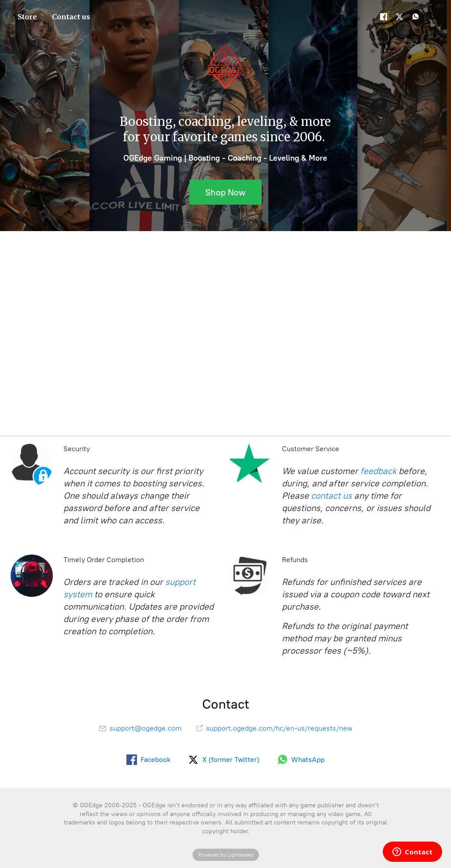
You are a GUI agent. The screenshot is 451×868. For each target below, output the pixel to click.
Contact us (71, 17)
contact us (331, 496)
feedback (378, 471)
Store (27, 17)
